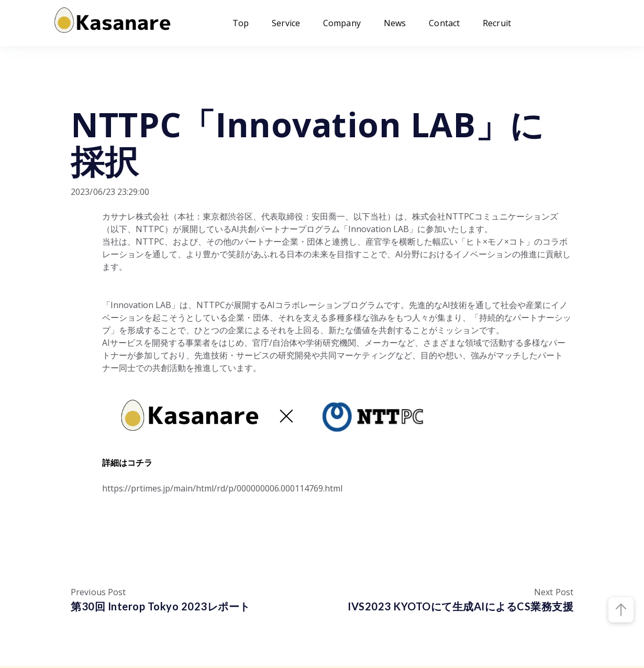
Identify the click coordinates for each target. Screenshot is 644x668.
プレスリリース (102, 90)
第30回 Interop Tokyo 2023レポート (160, 606)
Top (241, 23)
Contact (444, 23)
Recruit (497, 23)
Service (286, 23)
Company (342, 23)
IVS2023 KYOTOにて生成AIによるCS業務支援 (460, 606)
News (395, 23)
